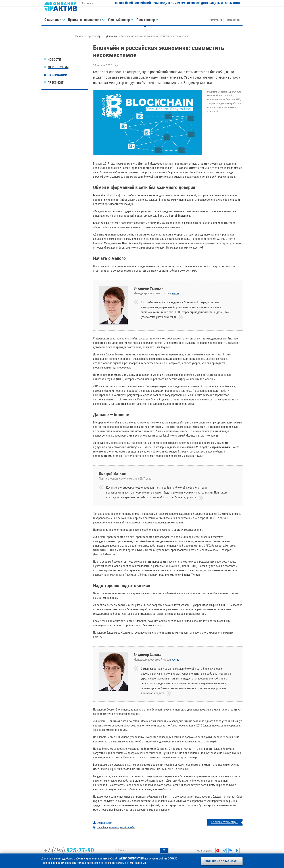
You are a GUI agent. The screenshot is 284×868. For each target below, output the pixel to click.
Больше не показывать (222, 861)
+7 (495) (69, 850)
